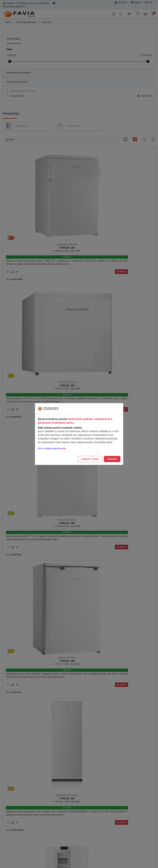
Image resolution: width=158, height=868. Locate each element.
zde (64, 448)
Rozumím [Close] (112, 459)
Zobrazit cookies (90, 459)
